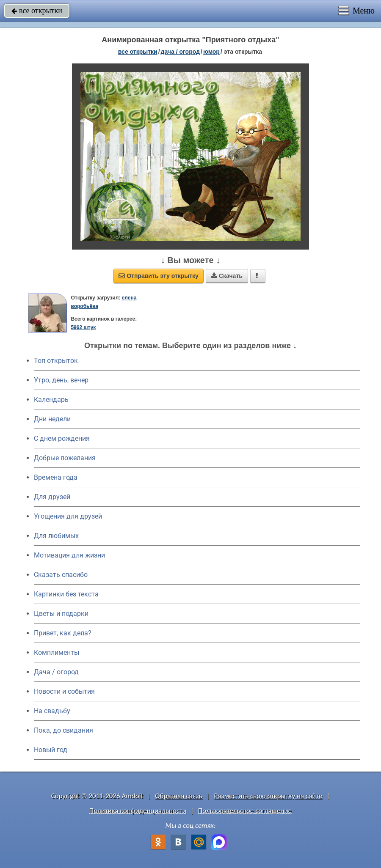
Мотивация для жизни (69, 555)
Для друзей (52, 497)
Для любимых (56, 536)
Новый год (51, 750)
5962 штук (83, 327)
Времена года (56, 477)
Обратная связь (179, 796)
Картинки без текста (66, 594)
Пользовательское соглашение (245, 811)
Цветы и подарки (61, 614)
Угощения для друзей (68, 516)
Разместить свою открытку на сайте (268, 796)
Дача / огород (56, 672)
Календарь (51, 400)
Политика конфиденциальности (138, 811)
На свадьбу (52, 711)
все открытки (37, 11)
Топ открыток (56, 361)
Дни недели (52, 419)
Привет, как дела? (63, 633)
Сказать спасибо (61, 575)
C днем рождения (62, 438)
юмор (211, 52)
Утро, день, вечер (61, 380)
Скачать (227, 276)
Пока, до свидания (63, 730)
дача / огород (180, 52)
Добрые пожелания (65, 458)
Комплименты (57, 652)
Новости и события (64, 691)
